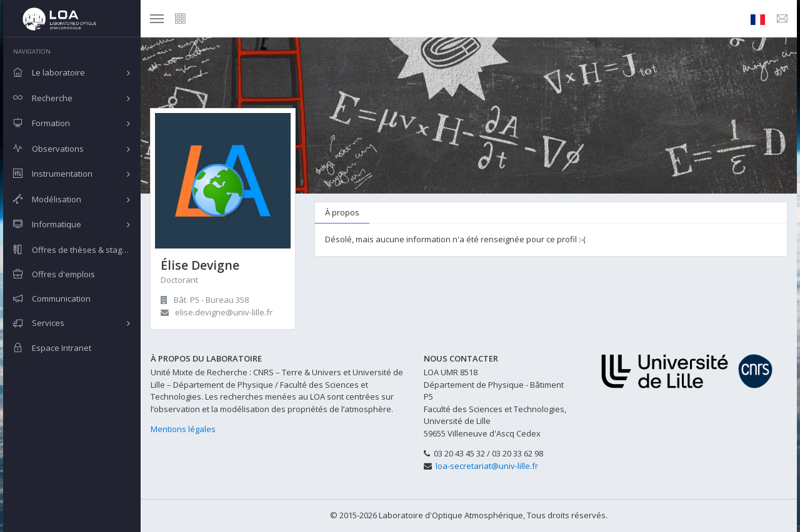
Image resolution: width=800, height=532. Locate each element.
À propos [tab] (342, 212)
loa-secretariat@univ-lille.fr (487, 466)
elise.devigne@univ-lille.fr (224, 312)
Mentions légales (183, 429)
